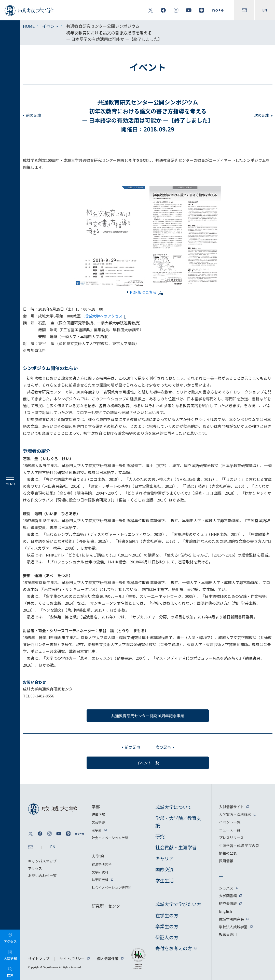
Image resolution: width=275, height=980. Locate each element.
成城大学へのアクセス (107, 316)
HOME (29, 26)
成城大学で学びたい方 (178, 904)
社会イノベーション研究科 (112, 887)
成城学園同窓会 (231, 919)
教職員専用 (228, 934)
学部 (96, 806)
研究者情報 (228, 904)
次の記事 (262, 115)
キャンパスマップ (42, 861)
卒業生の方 (167, 926)
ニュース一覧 (230, 830)
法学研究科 (100, 880)
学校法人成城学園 (233, 927)
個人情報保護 (108, 959)
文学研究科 (100, 872)
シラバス (226, 888)
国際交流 (164, 869)
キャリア (164, 858)
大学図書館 (228, 896)
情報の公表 (228, 853)
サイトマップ (39, 959)
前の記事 (34, 115)
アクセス (35, 868)
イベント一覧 (230, 822)
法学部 (97, 830)
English (225, 911)
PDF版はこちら (146, 292)
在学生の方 (167, 915)
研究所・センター (108, 906)
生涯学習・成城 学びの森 (239, 845)
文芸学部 (98, 822)
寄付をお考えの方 (174, 948)
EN (265, 10)
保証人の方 (167, 937)
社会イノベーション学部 (110, 838)
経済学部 (98, 815)
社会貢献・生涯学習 (176, 847)
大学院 (98, 856)
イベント (50, 26)
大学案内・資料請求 (235, 814)
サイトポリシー (72, 959)
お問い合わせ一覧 (42, 876)
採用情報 (226, 861)
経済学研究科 (102, 864)
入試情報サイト (231, 807)
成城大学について (174, 807)
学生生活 (164, 880)
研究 (160, 836)
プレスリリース (231, 838)
